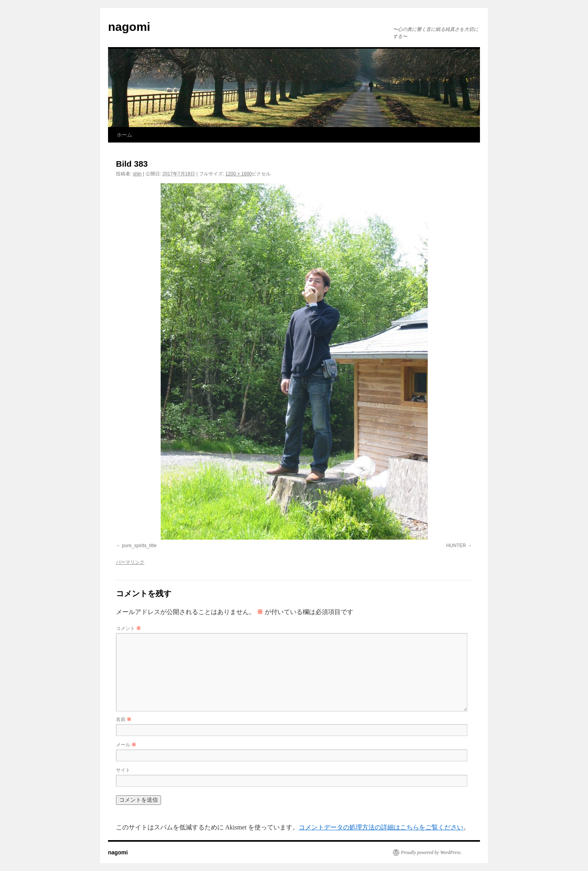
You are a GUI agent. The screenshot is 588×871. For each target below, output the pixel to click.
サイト (123, 770)
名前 (124, 719)
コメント (128, 628)
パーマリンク (130, 562)
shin (137, 174)
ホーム (124, 135)
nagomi (129, 27)
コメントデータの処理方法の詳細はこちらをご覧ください (381, 827)
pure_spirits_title (139, 546)
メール (126, 745)
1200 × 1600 (238, 174)
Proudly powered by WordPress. (431, 852)
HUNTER (456, 546)
